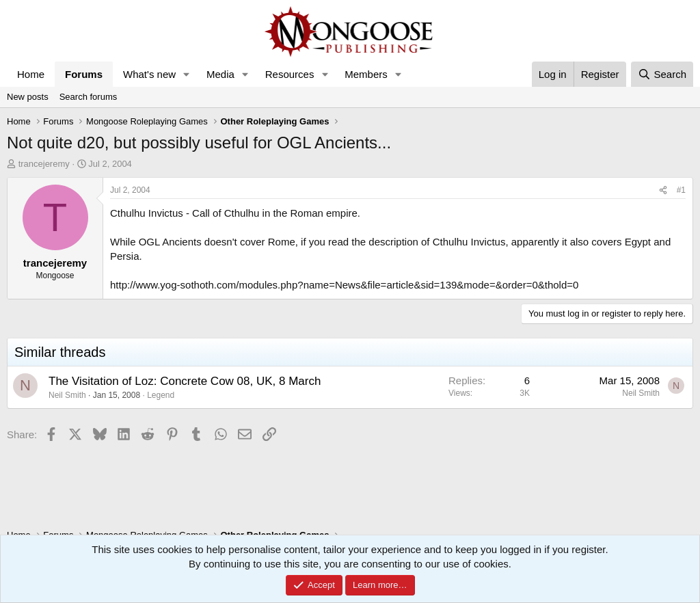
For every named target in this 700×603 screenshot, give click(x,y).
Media (220, 74)
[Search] (662, 74)
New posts (28, 97)
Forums (84, 74)
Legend (161, 395)
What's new (149, 74)
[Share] (663, 190)
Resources (290, 74)
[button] (187, 74)
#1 (681, 190)
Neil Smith (67, 395)
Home (31, 74)
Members (366, 74)
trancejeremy (44, 164)
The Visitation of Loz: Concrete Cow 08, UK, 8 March (185, 381)
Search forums (89, 97)
